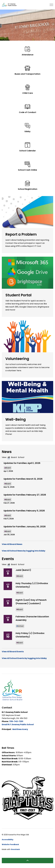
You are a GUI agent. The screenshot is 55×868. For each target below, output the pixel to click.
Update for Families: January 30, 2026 (25, 527)
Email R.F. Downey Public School (18, 724)
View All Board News (12, 544)
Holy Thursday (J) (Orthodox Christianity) (32, 585)
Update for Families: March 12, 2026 (23, 479)
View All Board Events (13, 652)
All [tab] (9, 457)
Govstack (15, 849)
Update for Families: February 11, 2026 (24, 511)
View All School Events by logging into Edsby (24, 658)
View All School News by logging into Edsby (24, 551)
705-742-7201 (16, 721)
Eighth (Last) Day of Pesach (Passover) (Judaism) (31, 602)
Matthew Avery (20, 729)
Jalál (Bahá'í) (23, 570)
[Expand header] (51, 5)
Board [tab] (14, 457)
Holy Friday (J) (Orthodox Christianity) (30, 635)
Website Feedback (10, 844)
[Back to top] (27, 861)
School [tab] (21, 457)
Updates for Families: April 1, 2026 (22, 463)
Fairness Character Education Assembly (32, 618)
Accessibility (8, 840)
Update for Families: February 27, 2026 (25, 495)
